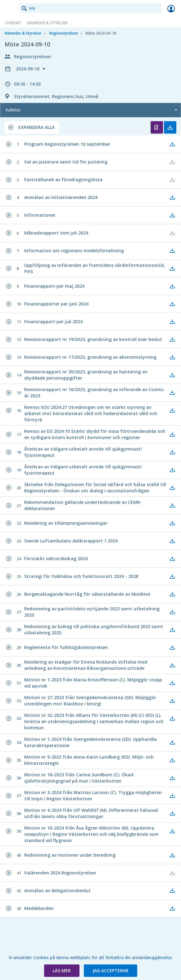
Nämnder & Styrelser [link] (47, 23)
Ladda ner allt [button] (170, 127)
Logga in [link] (171, 8)
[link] (10, 8)
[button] (32, 127)
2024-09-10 (28, 69)
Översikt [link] (13, 23)
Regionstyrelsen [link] (64, 33)
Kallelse (13, 110)
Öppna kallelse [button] (157, 127)
